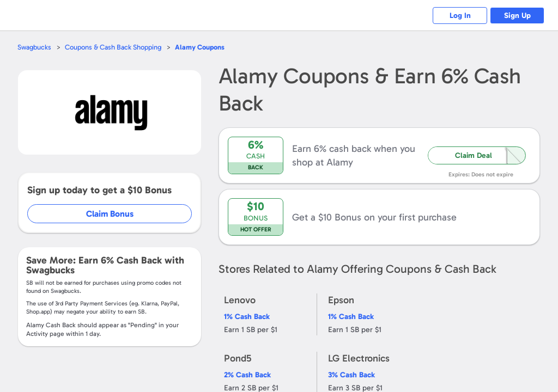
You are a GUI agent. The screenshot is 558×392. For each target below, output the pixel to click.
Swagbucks (34, 47)
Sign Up (517, 16)
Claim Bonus (110, 214)
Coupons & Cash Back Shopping (113, 47)
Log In (460, 16)
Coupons (200, 47)
